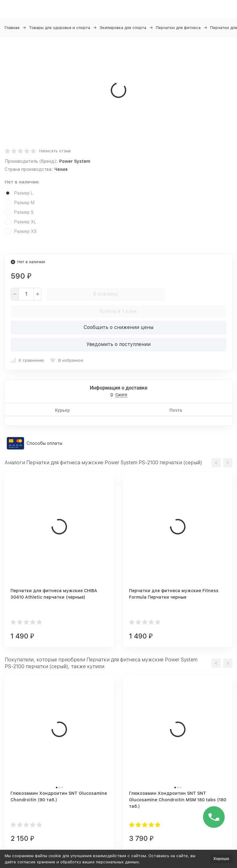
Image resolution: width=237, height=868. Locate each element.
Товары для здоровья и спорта (60, 28)
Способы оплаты (44, 443)
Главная (12, 28)
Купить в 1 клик (118, 311)
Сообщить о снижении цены (118, 327)
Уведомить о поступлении (118, 344)
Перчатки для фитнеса (178, 28)
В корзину (106, 294)
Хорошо (221, 859)
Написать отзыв (55, 151)
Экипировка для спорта (123, 28)
